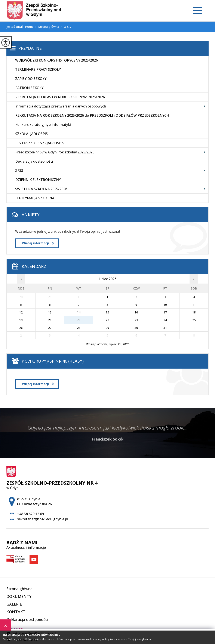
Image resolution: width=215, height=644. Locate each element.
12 (21, 312)
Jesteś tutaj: (16, 27)
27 (50, 328)
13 (50, 312)
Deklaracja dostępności (34, 161)
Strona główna (46, 27)
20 (50, 320)
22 (107, 320)
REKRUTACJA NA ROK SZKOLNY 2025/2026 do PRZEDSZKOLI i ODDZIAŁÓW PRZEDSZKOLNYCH (92, 115)
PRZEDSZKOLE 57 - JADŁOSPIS (40, 143)
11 (194, 305)
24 (165, 320)
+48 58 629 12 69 (30, 514)
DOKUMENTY (19, 596)
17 (165, 312)
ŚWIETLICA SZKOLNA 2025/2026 (41, 189)
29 (107, 328)
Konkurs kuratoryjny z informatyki (43, 125)
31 (165, 328)
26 (21, 328)
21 (79, 320)
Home (29, 27)
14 (79, 312)
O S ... (65, 27)
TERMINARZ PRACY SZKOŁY (38, 69)
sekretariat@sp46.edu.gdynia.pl (42, 519)
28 (79, 328)
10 (165, 305)
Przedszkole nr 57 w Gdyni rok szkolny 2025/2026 (55, 152)
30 (136, 328)
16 (136, 312)
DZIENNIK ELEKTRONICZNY (38, 180)
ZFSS (19, 171)
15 (107, 312)
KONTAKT (16, 612)
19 (21, 320)
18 (194, 312)
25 (194, 320)
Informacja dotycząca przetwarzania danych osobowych (61, 106)
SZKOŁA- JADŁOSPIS (31, 134)
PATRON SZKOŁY (29, 88)
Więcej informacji (38, 243)
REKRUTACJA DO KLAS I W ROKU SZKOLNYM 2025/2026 (60, 97)
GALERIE (14, 604)
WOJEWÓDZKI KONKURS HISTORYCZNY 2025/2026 (56, 60)
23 (136, 320)
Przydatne (30, 48)
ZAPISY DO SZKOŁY (31, 79)
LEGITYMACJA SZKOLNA (35, 198)
